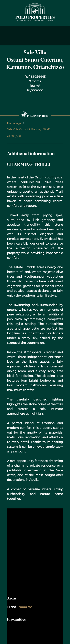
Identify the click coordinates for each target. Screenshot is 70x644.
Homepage (14, 123)
